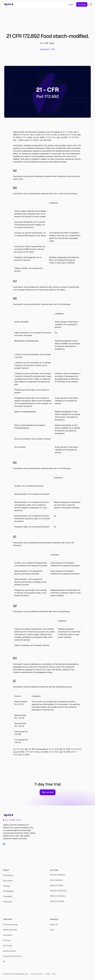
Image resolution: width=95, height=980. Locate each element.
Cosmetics (7, 935)
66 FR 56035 (24, 135)
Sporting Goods (9, 951)
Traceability (8, 896)
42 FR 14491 (19, 749)
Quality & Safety (57, 885)
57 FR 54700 (30, 752)
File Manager (8, 891)
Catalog (6, 886)
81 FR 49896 (33, 140)
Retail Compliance (58, 896)
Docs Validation (57, 880)
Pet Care (7, 940)
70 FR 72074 (73, 137)
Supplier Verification (58, 891)
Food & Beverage (10, 925)
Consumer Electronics (12, 956)
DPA (54, 974)
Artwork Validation (58, 875)
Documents (8, 881)
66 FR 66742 (47, 135)
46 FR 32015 (76, 749)
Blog (52, 930)
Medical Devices (10, 930)
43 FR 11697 (53, 749)
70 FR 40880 (27, 137)
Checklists (7, 902)
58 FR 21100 (54, 752)
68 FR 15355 (71, 135)
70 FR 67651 (50, 137)
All (4, 961)
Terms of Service (37, 974)
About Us (54, 925)
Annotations (8, 875)
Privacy (48, 974)
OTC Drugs (7, 946)
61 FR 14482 (67, 132)
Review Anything (57, 901)
